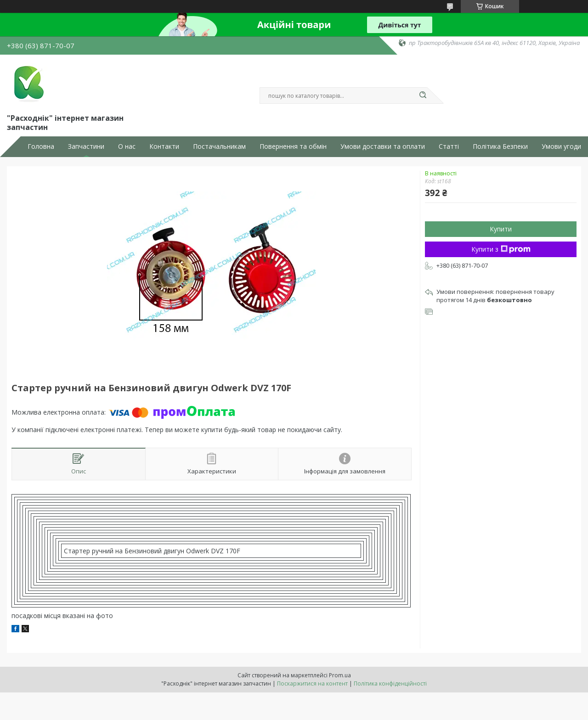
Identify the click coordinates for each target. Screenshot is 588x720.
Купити (501, 229)
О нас (127, 146)
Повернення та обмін (293, 146)
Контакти (164, 146)
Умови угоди (561, 146)
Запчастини (86, 146)
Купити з (501, 249)
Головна (41, 146)
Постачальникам (219, 146)
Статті (449, 146)
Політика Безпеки (500, 146)
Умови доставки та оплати (383, 146)
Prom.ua (340, 675)
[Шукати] (423, 96)
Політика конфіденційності (390, 683)
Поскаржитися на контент (312, 683)
